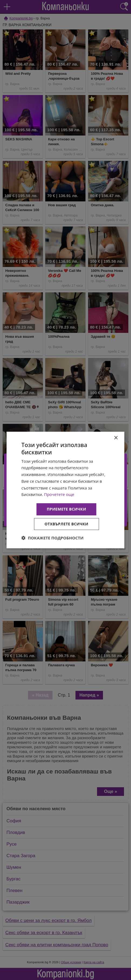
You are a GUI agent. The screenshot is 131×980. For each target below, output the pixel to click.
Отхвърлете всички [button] (66, 524)
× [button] (116, 438)
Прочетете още (59, 494)
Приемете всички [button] (66, 509)
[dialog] (65, 490)
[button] (52, 538)
